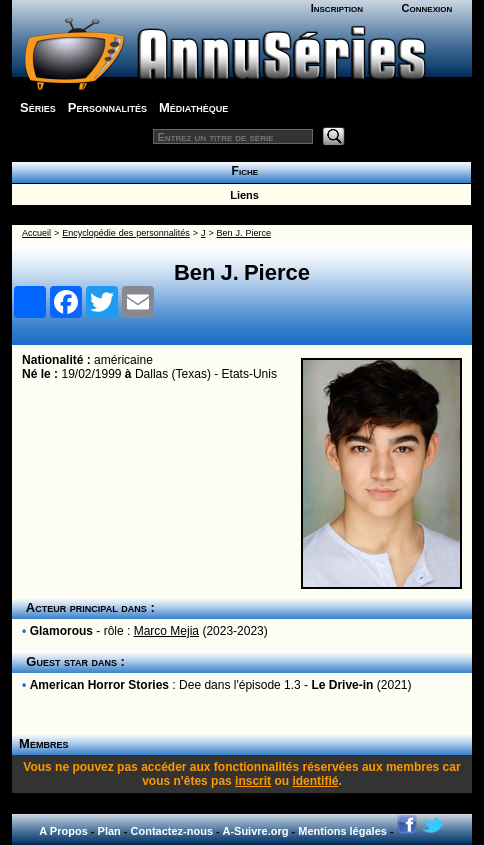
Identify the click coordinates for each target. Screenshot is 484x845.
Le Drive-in (342, 685)
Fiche (241, 171)
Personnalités (107, 107)
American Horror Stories (99, 685)
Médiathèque (193, 107)
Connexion (427, 8)
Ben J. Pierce (244, 233)
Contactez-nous (172, 831)
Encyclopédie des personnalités (125, 233)
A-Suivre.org (255, 831)
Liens (241, 195)
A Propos (63, 831)
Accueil (36, 233)
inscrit (253, 781)
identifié (315, 781)
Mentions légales (342, 831)
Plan (109, 831)
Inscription (337, 8)
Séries (38, 107)
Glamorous (61, 631)
